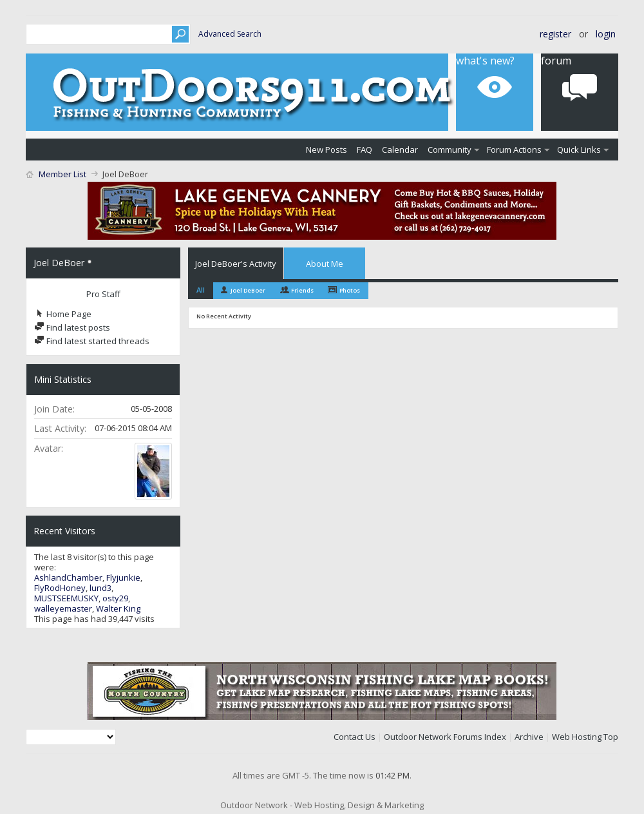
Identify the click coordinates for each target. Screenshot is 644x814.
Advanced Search (230, 34)
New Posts (327, 150)
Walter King (118, 608)
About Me (325, 264)
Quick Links (579, 150)
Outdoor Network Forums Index (445, 737)
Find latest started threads (92, 341)
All (201, 290)
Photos (350, 290)
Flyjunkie (123, 577)
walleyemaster (63, 608)
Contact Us (355, 737)
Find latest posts (72, 327)
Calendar (400, 150)
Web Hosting (577, 737)
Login (606, 34)
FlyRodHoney (60, 588)
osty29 (115, 598)
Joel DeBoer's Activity (236, 264)
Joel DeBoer (248, 290)
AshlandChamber (68, 577)
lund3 (100, 588)
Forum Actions (514, 150)
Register (555, 34)
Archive (529, 737)
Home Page (63, 314)
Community (450, 150)
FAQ (365, 150)
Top (611, 737)
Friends (302, 290)
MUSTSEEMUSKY (66, 598)
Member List (62, 174)
